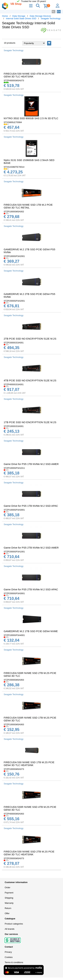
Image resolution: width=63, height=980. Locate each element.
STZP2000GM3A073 (14, 858)
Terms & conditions (14, 962)
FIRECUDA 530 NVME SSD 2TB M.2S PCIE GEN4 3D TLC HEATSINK (29, 853)
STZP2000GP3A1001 (14, 552)
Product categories (14, 924)
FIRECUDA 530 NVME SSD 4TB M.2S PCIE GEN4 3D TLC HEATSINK (29, 75)
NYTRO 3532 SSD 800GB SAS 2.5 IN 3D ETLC (31, 118)
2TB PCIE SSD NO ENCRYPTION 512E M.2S (30, 339)
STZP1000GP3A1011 (14, 468)
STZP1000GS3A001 (14, 426)
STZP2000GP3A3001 (14, 593)
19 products (10, 43)
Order (7, 887)
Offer (7, 913)
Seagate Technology (51, 18)
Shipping (9, 898)
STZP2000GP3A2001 (14, 301)
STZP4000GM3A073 (14, 80)
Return (8, 908)
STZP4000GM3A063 (14, 814)
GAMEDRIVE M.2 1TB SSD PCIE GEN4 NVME (31, 631)
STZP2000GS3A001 (14, 343)
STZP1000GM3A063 (14, 724)
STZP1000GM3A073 (14, 769)
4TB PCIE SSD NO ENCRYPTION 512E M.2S (30, 380)
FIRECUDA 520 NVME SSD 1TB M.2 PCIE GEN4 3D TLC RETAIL (28, 206)
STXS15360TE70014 (14, 167)
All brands (10, 929)
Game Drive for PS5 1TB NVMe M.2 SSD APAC (31, 506)
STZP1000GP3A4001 (14, 635)
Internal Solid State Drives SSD (21, 18)
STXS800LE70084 (13, 122)
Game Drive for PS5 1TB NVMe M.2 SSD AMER (31, 464)
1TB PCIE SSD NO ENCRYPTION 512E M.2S (30, 422)
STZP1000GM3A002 (14, 212)
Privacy (8, 952)
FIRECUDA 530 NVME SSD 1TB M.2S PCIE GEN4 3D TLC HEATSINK (29, 764)
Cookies (9, 957)
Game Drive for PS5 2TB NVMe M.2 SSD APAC (31, 589)
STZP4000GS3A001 (14, 384)
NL (54, 12)
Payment (9, 893)
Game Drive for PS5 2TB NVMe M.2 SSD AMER (31, 548)
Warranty (9, 903)
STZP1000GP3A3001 (14, 510)
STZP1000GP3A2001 (14, 256)
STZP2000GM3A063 (14, 680)
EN (59, 12)
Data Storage (19, 16)
